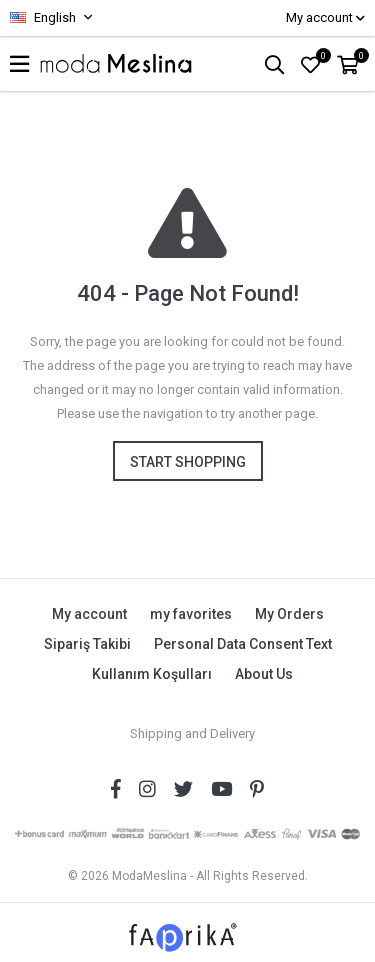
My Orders (289, 614)
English (43, 17)
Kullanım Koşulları (152, 674)
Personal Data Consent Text (243, 644)
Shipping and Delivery (192, 733)
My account (89, 614)
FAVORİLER (321, 55)
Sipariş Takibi (87, 644)
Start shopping (188, 462)
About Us (264, 674)
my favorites (191, 614)
